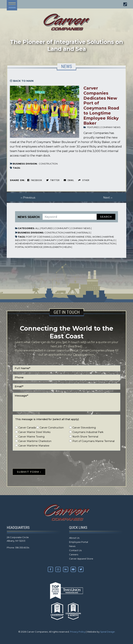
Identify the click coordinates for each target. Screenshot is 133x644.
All (37, 228)
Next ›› (108, 198)
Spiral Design (107, 632)
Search (106, 217)
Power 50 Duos (45, 243)
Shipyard (34, 240)
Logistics (58, 237)
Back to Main (22, 81)
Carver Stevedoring (84, 428)
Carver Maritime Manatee (34, 446)
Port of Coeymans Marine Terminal (93, 441)
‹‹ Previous (28, 198)
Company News (111, 127)
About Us (74, 538)
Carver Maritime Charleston (35, 441)
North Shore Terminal (85, 437)
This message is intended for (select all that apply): (47, 419)
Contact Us (75, 550)
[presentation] (39, 460)
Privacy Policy (78, 632)
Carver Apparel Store (81, 559)
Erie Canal (71, 240)
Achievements (24, 243)
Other (84, 180)
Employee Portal (79, 542)
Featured (93, 127)
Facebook (35, 180)
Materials (84, 233)
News (72, 546)
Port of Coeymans (38, 237)
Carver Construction (101, 243)
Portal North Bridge (29, 247)
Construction (48, 164)
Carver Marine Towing (71, 243)
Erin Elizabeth (53, 247)
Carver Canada (27, 428)
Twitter (53, 180)
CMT (61, 240)
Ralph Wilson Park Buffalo (97, 240)
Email (69, 180)
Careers (78, 355)
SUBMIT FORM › (29, 472)
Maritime (70, 233)
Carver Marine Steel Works (84, 237)
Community (62, 228)
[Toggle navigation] (12, 5)
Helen (67, 247)
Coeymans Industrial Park (88, 432)
